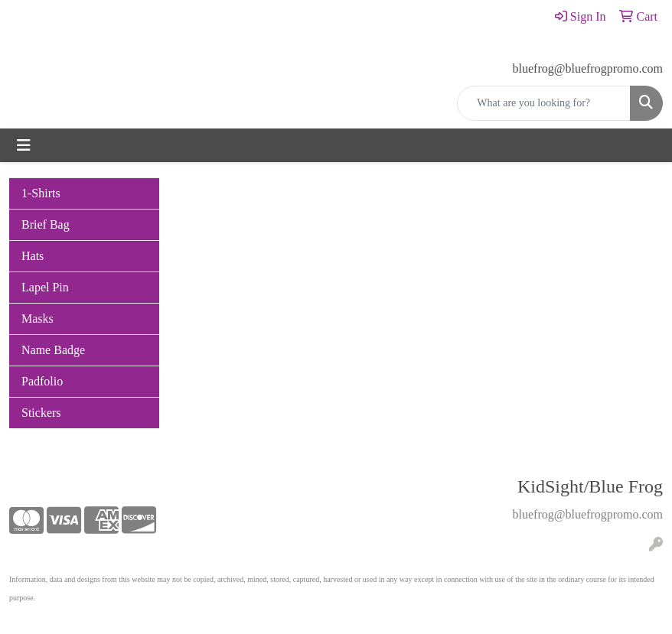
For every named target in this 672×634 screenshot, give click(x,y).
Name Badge (53, 350)
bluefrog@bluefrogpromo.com (588, 68)
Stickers (41, 413)
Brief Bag (46, 224)
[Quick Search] (544, 103)
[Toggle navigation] (24, 145)
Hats (33, 256)
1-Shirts (41, 193)
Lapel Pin (45, 287)
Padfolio (42, 381)
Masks (38, 319)
